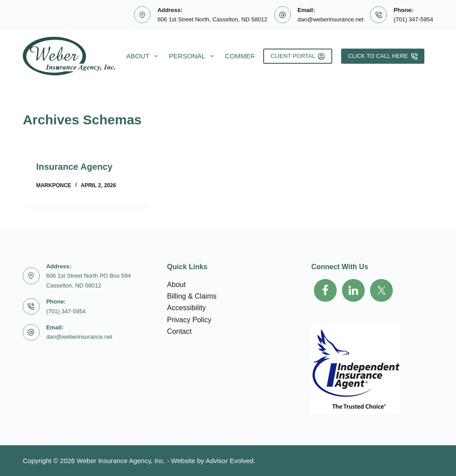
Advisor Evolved (230, 461)
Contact (179, 331)
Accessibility (186, 308)
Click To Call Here (383, 56)
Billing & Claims (192, 296)
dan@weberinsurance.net (330, 19)
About (144, 56)
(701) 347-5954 (413, 19)
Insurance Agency (74, 167)
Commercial (248, 56)
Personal (193, 56)
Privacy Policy (189, 320)
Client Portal (298, 56)
